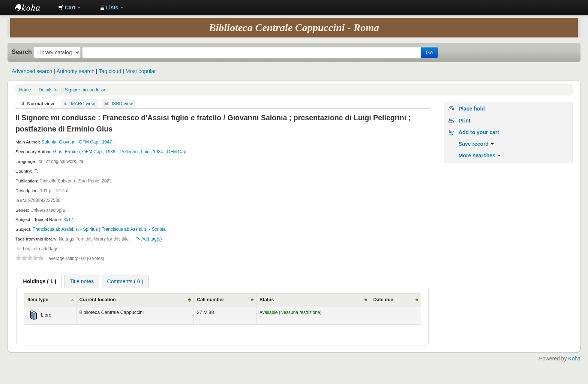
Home (25, 90)
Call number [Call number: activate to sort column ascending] (211, 300)
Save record (476, 144)
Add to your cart (479, 132)
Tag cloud (110, 71)
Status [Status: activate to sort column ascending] (267, 300)
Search (22, 52)
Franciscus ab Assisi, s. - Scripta (134, 229)
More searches (480, 155)
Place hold (472, 109)
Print (465, 121)
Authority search (76, 71)
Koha (574, 359)
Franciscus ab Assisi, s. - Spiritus (66, 229)
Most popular (141, 71)
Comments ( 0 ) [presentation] (125, 281)
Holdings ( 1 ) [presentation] (40, 281)
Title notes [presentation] (82, 281)
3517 (68, 220)
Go (429, 52)
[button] (69, 7)
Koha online (34, 7)
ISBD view (122, 103)
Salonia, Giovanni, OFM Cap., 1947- (78, 142)
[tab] (40, 281)
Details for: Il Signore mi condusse (72, 90)
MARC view (83, 103)
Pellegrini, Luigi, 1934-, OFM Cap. (154, 152)
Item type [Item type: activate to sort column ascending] (38, 300)
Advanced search (32, 71)
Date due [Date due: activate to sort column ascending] (383, 300)
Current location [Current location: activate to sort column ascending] (98, 300)
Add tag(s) (152, 239)
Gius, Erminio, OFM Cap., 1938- (85, 152)
